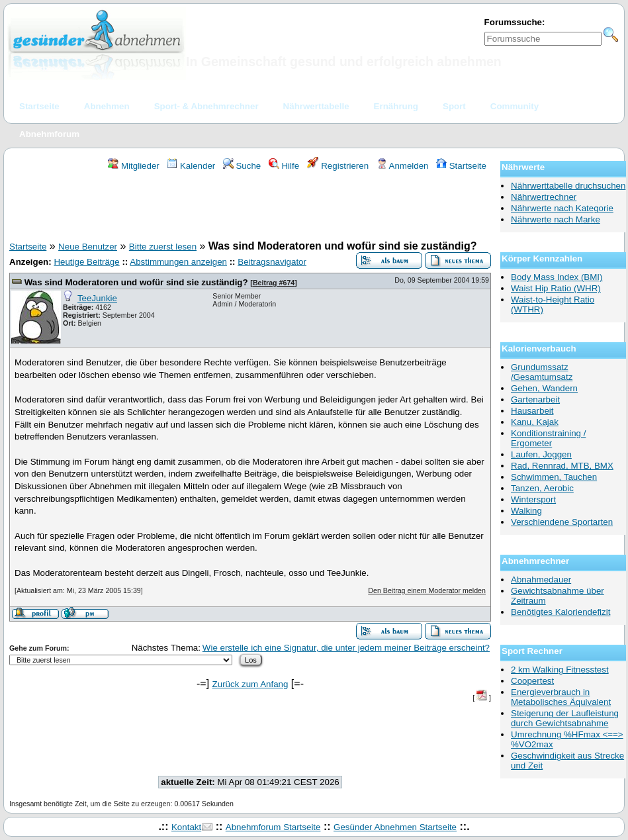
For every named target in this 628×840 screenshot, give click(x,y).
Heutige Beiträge (86, 262)
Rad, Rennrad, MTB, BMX (562, 466)
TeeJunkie (97, 298)
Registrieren (338, 166)
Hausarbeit (532, 411)
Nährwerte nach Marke (556, 219)
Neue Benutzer (88, 247)
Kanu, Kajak (535, 422)
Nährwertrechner (544, 197)
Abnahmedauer (541, 580)
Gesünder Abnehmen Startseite (395, 827)
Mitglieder (133, 166)
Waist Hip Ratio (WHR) (556, 288)
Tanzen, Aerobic (542, 488)
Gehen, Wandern (544, 388)
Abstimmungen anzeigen (178, 262)
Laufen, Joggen (541, 454)
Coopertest (532, 681)
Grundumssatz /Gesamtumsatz (542, 372)
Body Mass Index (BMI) (557, 277)
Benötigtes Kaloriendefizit (561, 612)
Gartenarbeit (535, 399)
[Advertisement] (250, 208)
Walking (526, 511)
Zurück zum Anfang (250, 684)
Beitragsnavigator (272, 262)
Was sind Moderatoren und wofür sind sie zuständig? (136, 282)
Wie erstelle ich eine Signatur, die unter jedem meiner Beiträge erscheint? (346, 648)
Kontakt (186, 827)
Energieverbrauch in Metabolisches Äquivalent (561, 697)
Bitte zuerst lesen (163, 247)
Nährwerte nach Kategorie (562, 208)
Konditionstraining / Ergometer (548, 438)
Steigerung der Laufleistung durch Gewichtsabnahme (565, 718)
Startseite (461, 166)
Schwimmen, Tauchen (554, 477)
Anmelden (403, 166)
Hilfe (284, 166)
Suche (242, 166)
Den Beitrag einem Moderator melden (427, 590)
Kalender (191, 166)
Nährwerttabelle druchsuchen (568, 186)
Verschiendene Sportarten (562, 522)
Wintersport (533, 499)
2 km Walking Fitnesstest (560, 670)
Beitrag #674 (274, 283)
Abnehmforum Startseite (273, 827)
